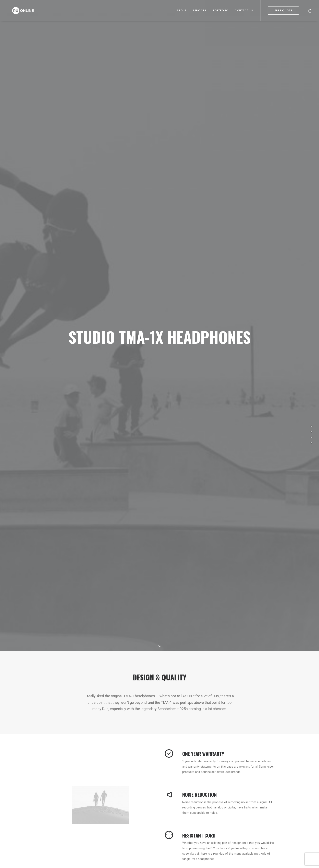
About (182, 11)
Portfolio (221, 11)
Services (200, 11)
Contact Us (244, 11)
